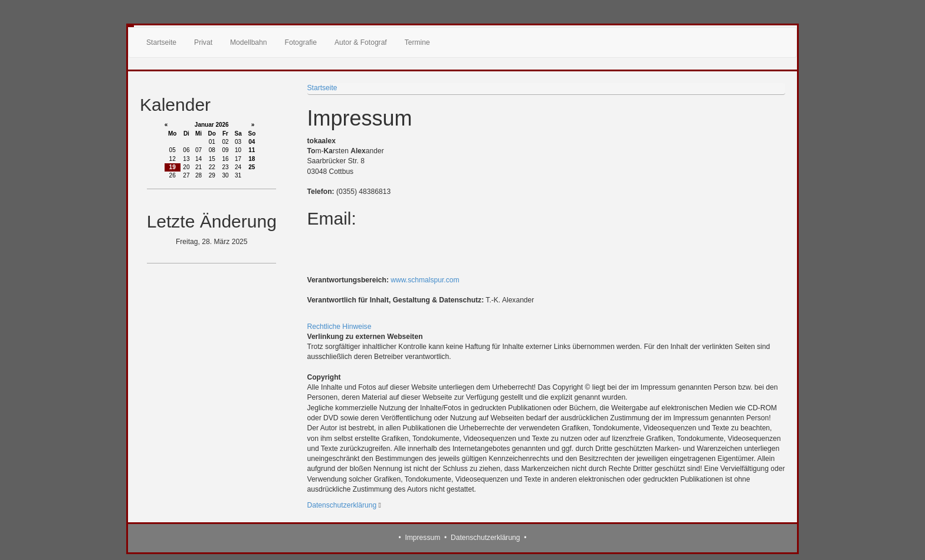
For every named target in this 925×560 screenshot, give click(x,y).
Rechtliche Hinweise (340, 327)
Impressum (422, 538)
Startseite (161, 42)
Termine (417, 42)
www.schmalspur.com (425, 280)
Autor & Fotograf (361, 42)
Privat (203, 42)
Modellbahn (249, 42)
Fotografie (301, 42)
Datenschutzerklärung (342, 505)
